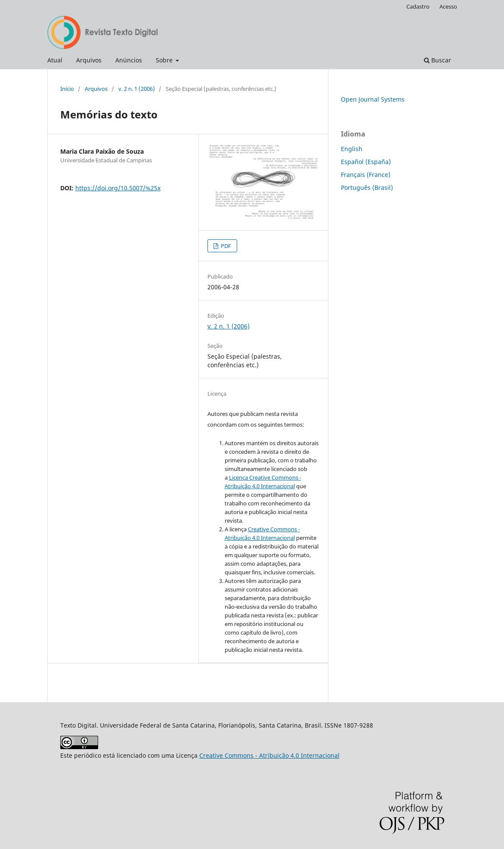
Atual (55, 60)
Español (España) (366, 162)
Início (67, 89)
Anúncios (129, 60)
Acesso (448, 6)
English (352, 149)
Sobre (165, 60)
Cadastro (418, 6)
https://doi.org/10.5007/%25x (118, 188)
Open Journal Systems (373, 99)
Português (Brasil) (367, 187)
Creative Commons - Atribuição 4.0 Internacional (269, 755)
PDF (225, 246)
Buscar (438, 60)
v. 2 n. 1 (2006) (137, 89)
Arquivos (89, 60)
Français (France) (366, 175)
